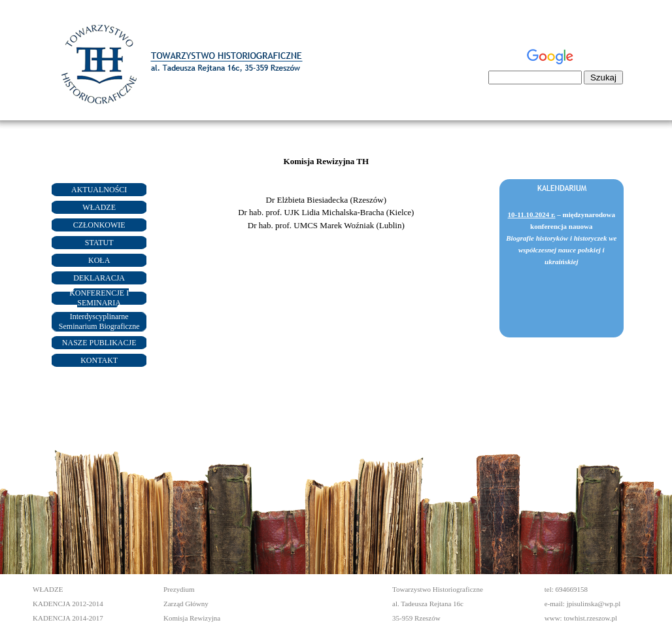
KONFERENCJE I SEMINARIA (99, 298)
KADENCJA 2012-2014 (68, 604)
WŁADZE (99, 207)
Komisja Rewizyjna (192, 618)
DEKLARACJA (99, 278)
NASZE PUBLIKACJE (99, 343)
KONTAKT (99, 360)
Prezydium (179, 589)
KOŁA (99, 260)
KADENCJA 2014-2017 (68, 618)
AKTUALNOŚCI (99, 190)
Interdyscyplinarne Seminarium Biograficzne (99, 321)
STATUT (99, 243)
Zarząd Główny (186, 604)
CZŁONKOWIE (99, 225)
